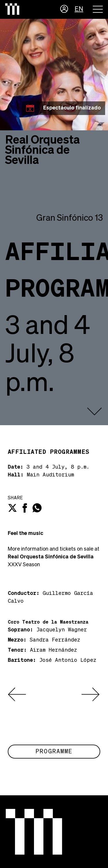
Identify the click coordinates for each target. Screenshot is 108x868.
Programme (54, 752)
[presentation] (17, 695)
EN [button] (79, 9)
